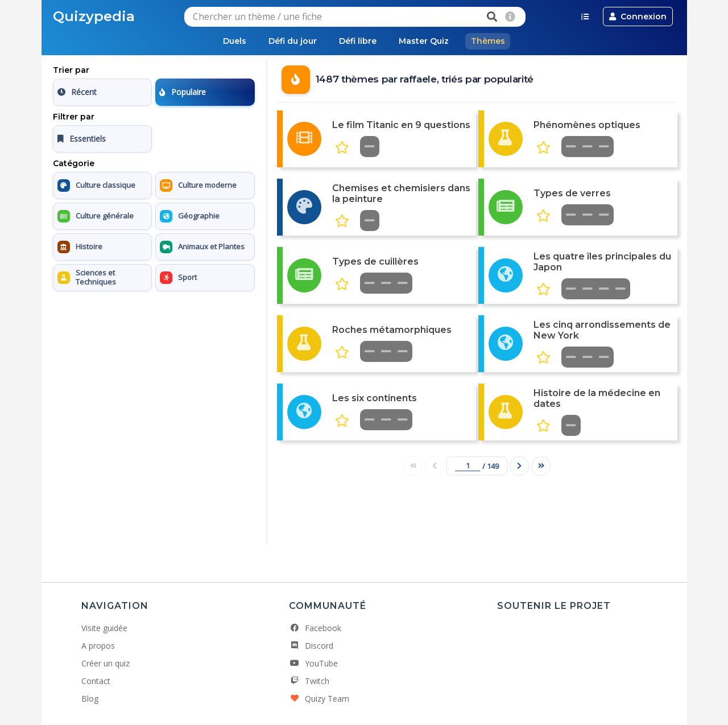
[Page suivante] (519, 466)
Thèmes (489, 41)
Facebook (315, 628)
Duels (233, 41)
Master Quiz (424, 41)
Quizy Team (319, 699)
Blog (90, 699)
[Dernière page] (541, 466)
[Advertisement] (154, 367)
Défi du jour (292, 41)
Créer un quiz (106, 663)
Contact (96, 681)
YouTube (313, 663)
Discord (311, 646)
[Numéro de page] (468, 466)
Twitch (309, 681)
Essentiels (82, 139)
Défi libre (358, 41)
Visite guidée (104, 628)
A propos (98, 646)
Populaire (183, 92)
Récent (77, 92)
